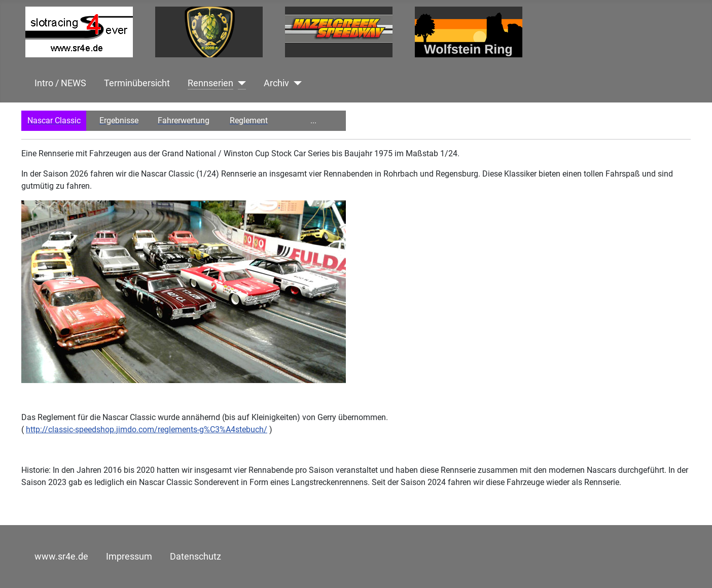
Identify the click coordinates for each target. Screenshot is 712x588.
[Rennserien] (240, 83)
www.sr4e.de (61, 557)
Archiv (276, 83)
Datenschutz (195, 557)
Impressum (129, 557)
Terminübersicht (137, 83)
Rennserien (210, 83)
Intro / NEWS (60, 83)
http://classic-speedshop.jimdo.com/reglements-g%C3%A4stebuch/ (147, 429)
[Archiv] (295, 83)
